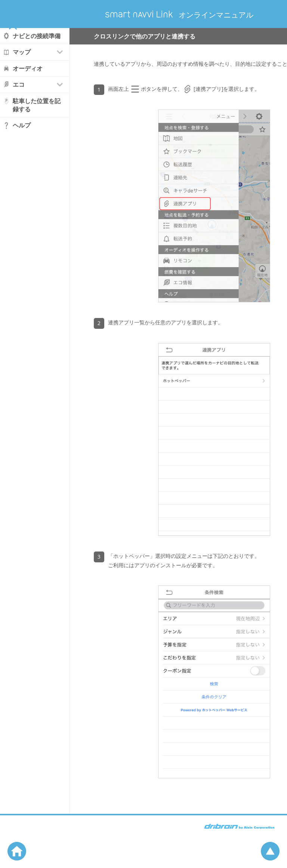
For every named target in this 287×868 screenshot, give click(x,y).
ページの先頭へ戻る (270, 851)
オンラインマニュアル (179, 15)
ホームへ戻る (17, 851)
